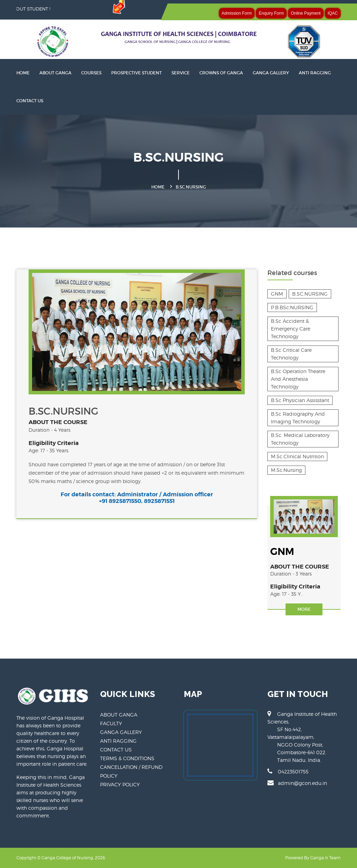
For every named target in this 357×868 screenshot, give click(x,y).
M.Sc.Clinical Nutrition (297, 456)
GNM (277, 294)
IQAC (333, 13)
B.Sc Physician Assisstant (300, 400)
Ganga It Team (325, 858)
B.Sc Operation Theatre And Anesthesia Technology (298, 379)
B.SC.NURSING (310, 294)
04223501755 (288, 771)
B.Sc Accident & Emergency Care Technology (291, 329)
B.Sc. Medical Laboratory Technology (300, 439)
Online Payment (306, 13)
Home (158, 187)
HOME (23, 73)
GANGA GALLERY (271, 73)
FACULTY (111, 723)
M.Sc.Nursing (286, 470)
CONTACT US (30, 101)
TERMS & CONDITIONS (127, 758)
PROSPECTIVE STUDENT (136, 73)
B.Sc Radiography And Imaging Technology (298, 418)
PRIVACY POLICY (120, 784)
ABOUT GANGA (119, 715)
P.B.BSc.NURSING (292, 307)
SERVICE (181, 73)
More (304, 609)
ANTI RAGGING (315, 73)
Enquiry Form (271, 13)
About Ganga (55, 73)
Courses (91, 73)
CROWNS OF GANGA (221, 73)
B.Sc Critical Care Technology (291, 354)
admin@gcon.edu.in (297, 783)
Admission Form (237, 13)
